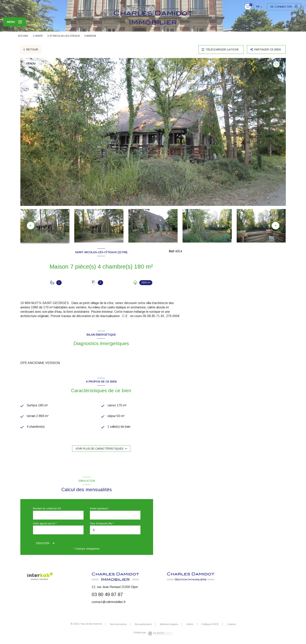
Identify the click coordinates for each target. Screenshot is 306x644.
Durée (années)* (99, 509)
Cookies (231, 625)
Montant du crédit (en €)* (47, 509)
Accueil (23, 36)
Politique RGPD (210, 624)
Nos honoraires (118, 624)
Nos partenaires (143, 624)
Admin (190, 624)
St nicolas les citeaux (65, 36)
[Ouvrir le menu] (15, 22)
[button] (276, 226)
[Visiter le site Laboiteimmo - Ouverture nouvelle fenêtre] (160, 634)
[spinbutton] (115, 530)
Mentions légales (169, 624)
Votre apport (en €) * (45, 524)
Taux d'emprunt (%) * (102, 524)
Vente (39, 36)
